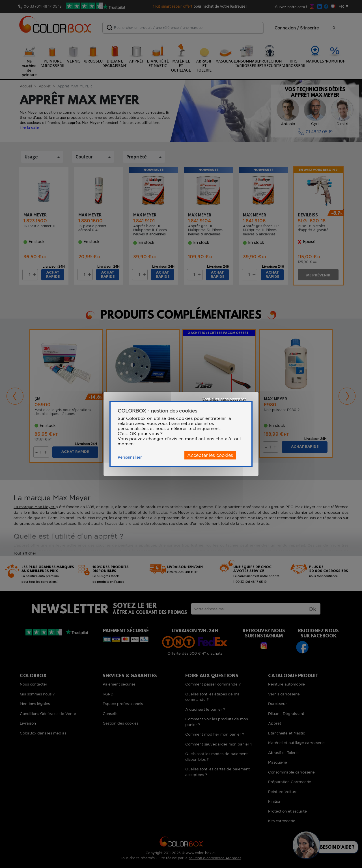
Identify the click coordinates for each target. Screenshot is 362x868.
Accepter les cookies (210, 455)
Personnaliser (130, 457)
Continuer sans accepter (224, 399)
